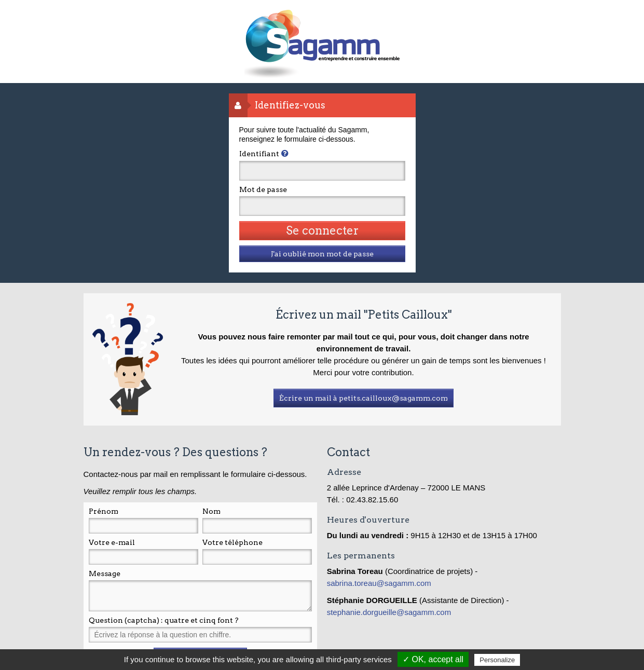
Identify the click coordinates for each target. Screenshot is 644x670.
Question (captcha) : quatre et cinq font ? (164, 620)
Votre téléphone (232, 542)
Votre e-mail (112, 542)
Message (105, 573)
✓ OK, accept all (433, 659)
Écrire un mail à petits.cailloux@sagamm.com (364, 398)
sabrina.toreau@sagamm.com (380, 583)
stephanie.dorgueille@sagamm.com (389, 612)
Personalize (497, 660)
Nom (211, 511)
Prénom (104, 511)
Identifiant (259, 154)
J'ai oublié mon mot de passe (322, 254)
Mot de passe (263, 189)
